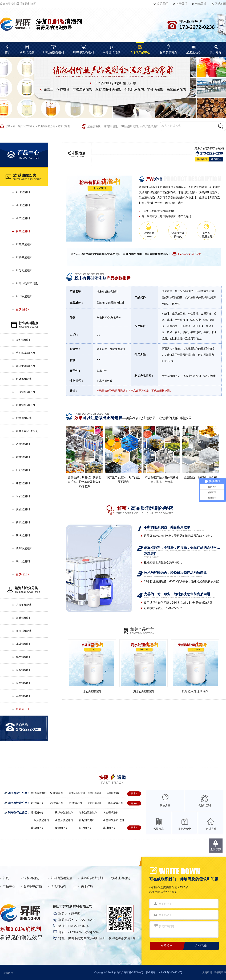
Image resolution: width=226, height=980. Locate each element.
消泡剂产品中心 (140, 52)
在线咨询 (202, 159)
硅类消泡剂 (23, 683)
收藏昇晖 (201, 4)
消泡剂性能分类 (46, 126)
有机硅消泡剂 (24, 631)
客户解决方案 (168, 52)
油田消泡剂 (23, 561)
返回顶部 (216, 849)
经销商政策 (220, 972)
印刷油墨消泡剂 (53, 52)
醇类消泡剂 (23, 657)
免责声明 (207, 972)
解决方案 (165, 805)
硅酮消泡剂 (23, 670)
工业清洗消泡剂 (26, 392)
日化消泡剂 (23, 470)
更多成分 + (23, 709)
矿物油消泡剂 (24, 605)
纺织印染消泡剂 (83, 52)
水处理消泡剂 (111, 52)
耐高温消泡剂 (24, 244)
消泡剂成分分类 (18, 793)
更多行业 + (23, 574)
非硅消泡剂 (23, 644)
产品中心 (30, 126)
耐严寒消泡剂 (24, 296)
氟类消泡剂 (23, 696)
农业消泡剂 (23, 535)
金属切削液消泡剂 (27, 431)
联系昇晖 (163, 4)
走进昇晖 (211, 829)
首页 (8, 52)
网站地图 (220, 4)
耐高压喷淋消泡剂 (27, 283)
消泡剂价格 (185, 829)
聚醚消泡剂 (23, 618)
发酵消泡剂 (23, 457)
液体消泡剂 (23, 218)
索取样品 (159, 829)
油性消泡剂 (23, 205)
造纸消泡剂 (23, 444)
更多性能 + (23, 309)
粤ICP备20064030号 (171, 972)
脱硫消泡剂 (23, 509)
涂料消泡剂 (27, 52)
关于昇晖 (182, 4)
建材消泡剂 (23, 483)
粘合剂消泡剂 (24, 418)
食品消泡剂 (23, 522)
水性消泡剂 (23, 192)
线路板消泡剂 (24, 548)
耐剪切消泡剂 (24, 270)
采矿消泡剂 (23, 496)
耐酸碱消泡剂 (24, 257)
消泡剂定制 (204, 805)
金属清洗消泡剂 (26, 405)
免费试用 (216, 159)
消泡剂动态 (194, 52)
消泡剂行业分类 (18, 813)
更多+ (134, 794)
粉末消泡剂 (64, 126)
